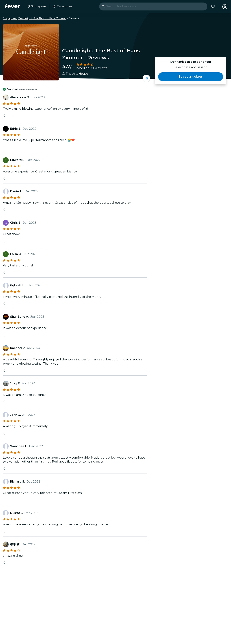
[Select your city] (37, 6)
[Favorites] (212, 6)
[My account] (224, 6)
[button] (191, 77)
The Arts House (77, 74)
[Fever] (13, 6)
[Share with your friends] (146, 78)
